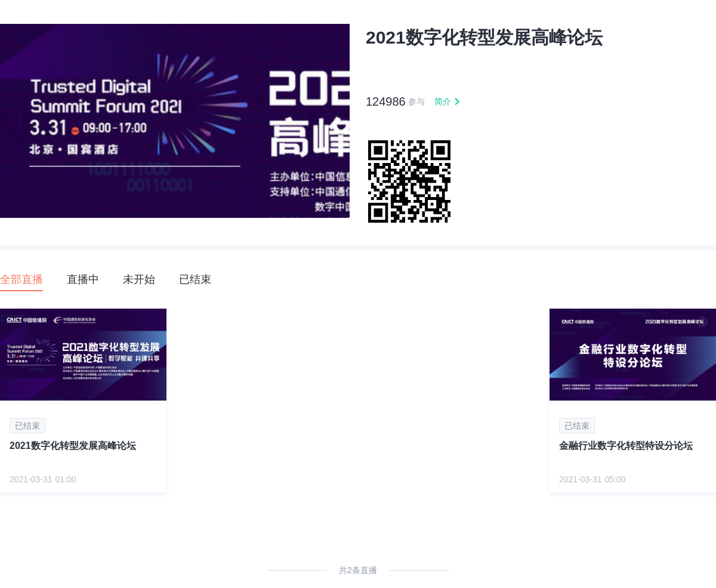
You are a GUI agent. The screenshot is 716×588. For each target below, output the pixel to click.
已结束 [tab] (195, 279)
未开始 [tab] (139, 279)
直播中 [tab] (83, 279)
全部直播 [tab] (21, 279)
